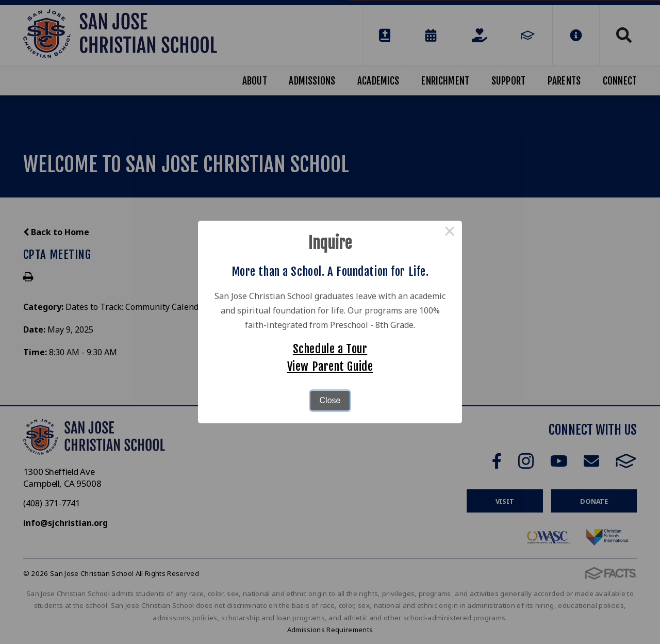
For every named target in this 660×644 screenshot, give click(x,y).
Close (330, 400)
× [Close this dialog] (450, 233)
